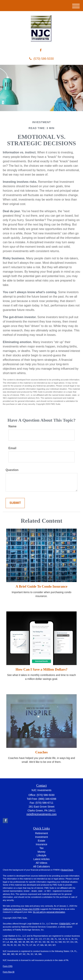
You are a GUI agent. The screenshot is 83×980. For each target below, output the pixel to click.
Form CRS (8, 966)
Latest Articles (41, 859)
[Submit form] (15, 503)
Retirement (41, 833)
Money (41, 852)
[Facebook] (41, 50)
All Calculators (41, 867)
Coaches (42, 752)
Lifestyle (41, 855)
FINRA (62, 924)
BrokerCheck (67, 870)
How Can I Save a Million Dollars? (41, 669)
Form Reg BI (9, 972)
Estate (41, 841)
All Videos (41, 863)
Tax (41, 848)
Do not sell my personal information (49, 912)
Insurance (41, 844)
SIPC (68, 924)
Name (12, 426)
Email (12, 448)
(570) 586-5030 (41, 59)
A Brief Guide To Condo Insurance (41, 586)
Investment (41, 837)
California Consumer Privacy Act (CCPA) (21, 909)
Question (12, 470)
